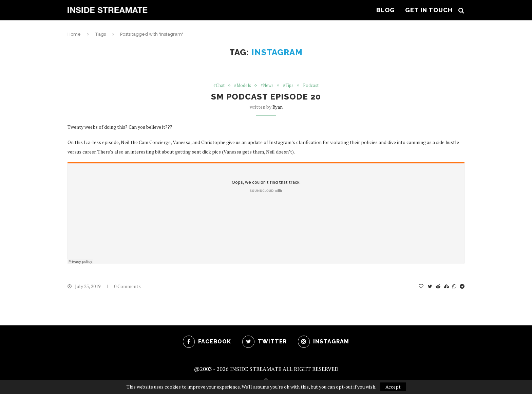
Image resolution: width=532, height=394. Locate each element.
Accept (393, 387)
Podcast (311, 86)
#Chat (219, 86)
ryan (278, 107)
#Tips (289, 86)
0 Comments (127, 286)
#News (267, 86)
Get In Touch (429, 10)
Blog (386, 10)
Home (74, 34)
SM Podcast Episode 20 (266, 97)
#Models (243, 86)
